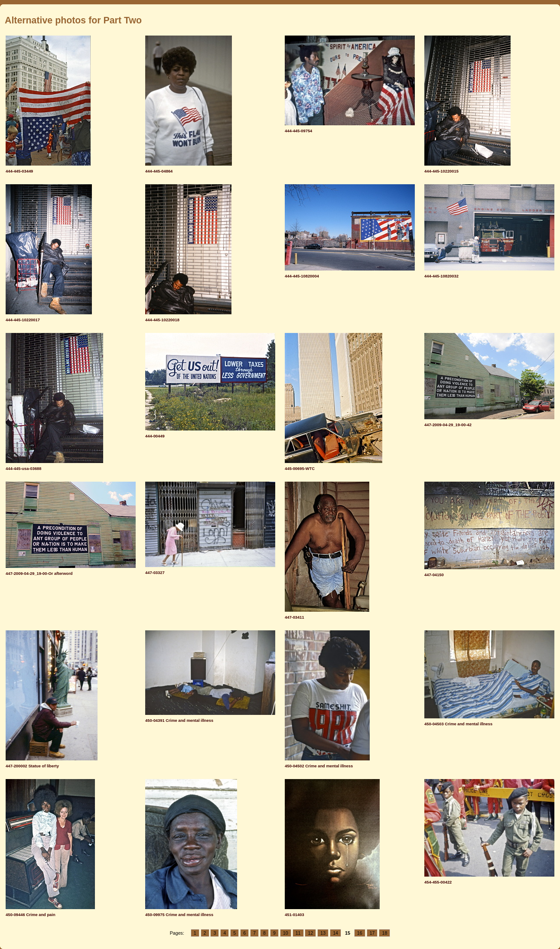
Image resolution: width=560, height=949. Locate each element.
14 (335, 933)
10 (286, 933)
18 (384, 933)
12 (310, 933)
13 (323, 933)
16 (360, 933)
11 (298, 933)
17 (372, 933)
